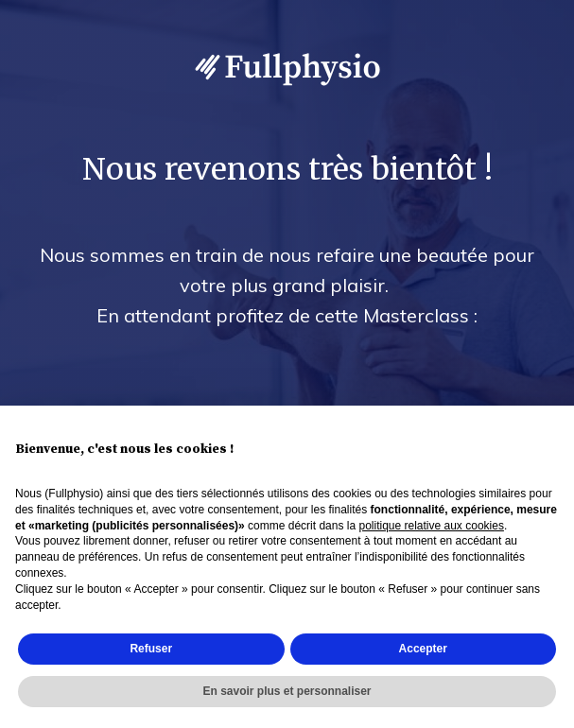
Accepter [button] (423, 649)
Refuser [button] (151, 649)
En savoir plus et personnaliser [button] (287, 691)
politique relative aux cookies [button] (431, 526)
